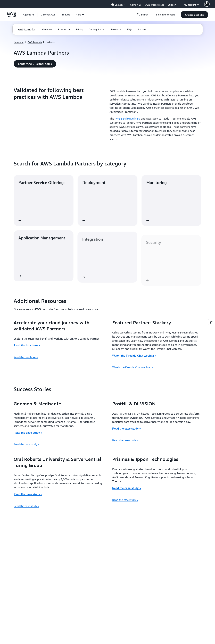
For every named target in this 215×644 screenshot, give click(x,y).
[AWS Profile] (207, 4)
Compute (19, 42)
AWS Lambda (35, 42)
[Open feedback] (211, 322)
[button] (48, 15)
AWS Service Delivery (127, 119)
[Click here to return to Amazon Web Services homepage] (11, 16)
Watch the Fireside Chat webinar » (133, 367)
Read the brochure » (26, 357)
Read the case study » (28, 433)
